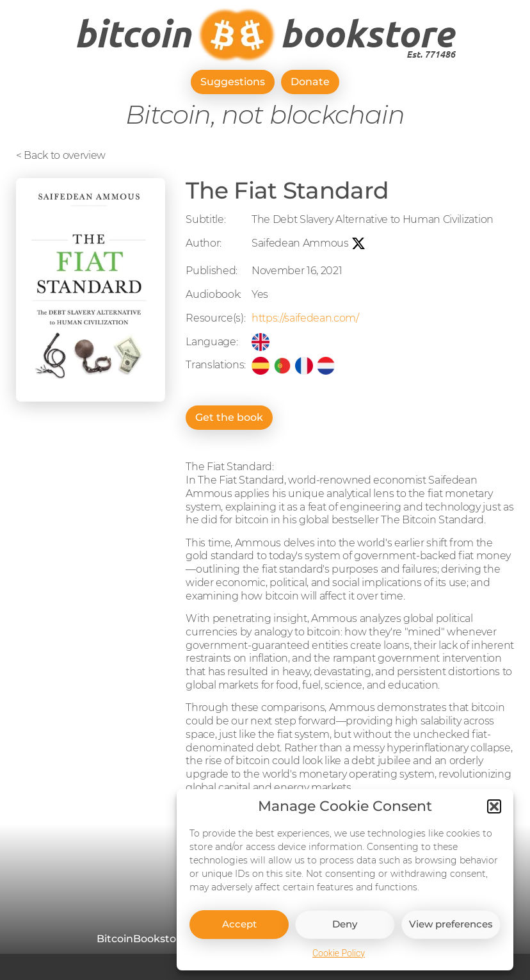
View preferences (451, 935)
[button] (494, 818)
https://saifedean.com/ (305, 318)
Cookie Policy (339, 965)
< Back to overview (61, 155)
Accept (239, 935)
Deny (345, 935)
